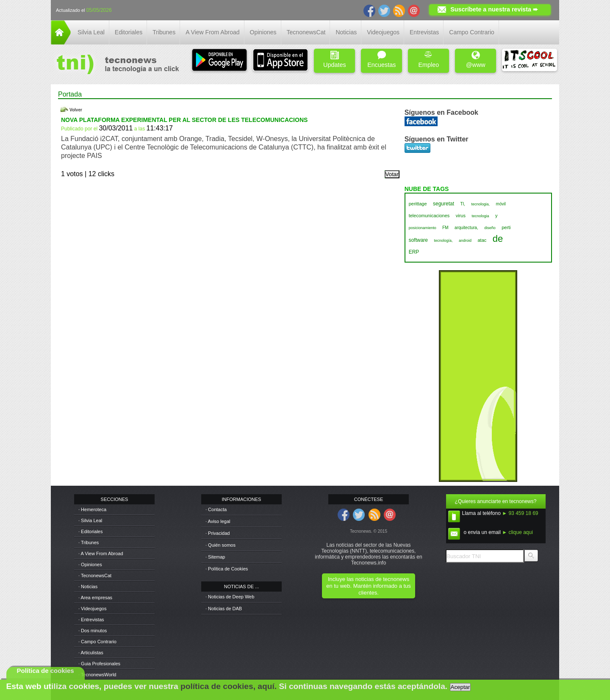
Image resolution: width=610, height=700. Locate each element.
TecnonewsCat (306, 32)
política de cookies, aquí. (229, 686)
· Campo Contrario (97, 642)
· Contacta (216, 509)
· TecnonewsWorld (97, 675)
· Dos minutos (93, 631)
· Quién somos (220, 545)
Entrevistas (424, 32)
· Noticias (88, 587)
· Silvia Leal (90, 520)
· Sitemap (215, 557)
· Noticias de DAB (224, 609)
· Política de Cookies (227, 569)
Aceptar (460, 687)
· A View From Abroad (101, 553)
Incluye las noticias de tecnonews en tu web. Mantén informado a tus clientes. (368, 586)
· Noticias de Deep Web (230, 597)
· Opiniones (90, 564)
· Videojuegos (92, 609)
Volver (76, 110)
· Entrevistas (91, 620)
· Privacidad (218, 533)
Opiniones (263, 32)
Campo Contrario (472, 32)
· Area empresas (95, 598)
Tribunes (164, 32)
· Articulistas (91, 653)
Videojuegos (383, 32)
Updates (335, 59)
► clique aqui (517, 532)
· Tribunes (89, 542)
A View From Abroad (212, 32)
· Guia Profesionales (99, 664)
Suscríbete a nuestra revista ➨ (494, 9)
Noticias (346, 32)
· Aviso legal (218, 521)
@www (476, 59)
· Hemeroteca (92, 509)
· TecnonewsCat (95, 575)
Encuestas (381, 59)
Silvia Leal (91, 32)
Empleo (428, 59)
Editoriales (129, 32)
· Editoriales (90, 531)
